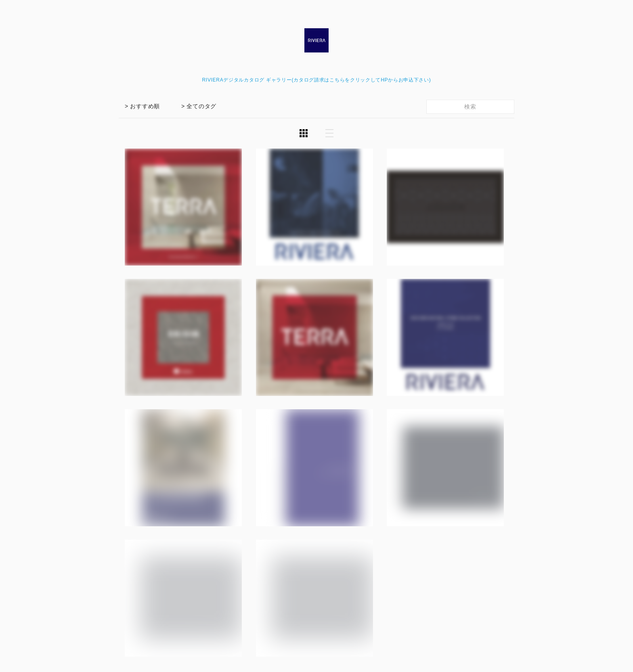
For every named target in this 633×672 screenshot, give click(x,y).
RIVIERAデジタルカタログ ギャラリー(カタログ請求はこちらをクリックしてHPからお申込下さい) (316, 80)
